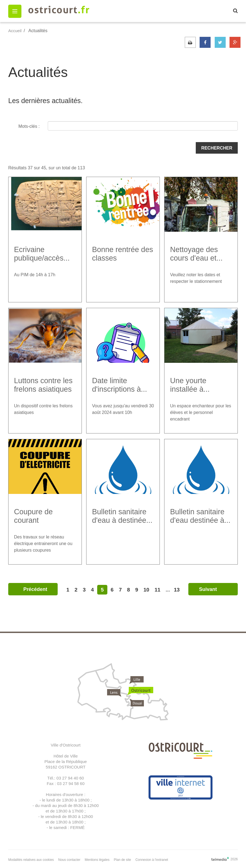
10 (146, 590)
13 (177, 590)
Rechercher (217, 148)
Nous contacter (69, 860)
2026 (224, 859)
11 (157, 590)
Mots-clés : (29, 126)
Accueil (15, 31)
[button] (15, 11)
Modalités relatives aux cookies (31, 860)
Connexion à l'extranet (152, 860)
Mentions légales (97, 860)
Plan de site (123, 860)
